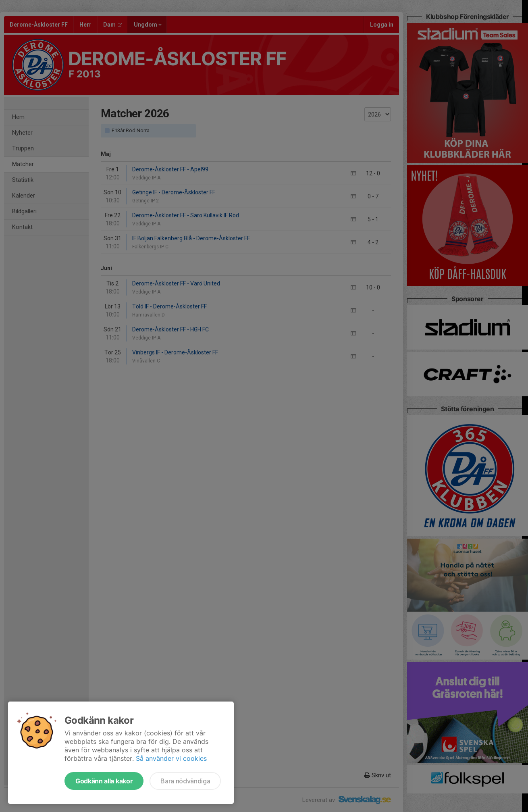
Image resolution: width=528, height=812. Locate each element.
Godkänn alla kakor (104, 781)
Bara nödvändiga (185, 781)
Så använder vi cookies (171, 758)
